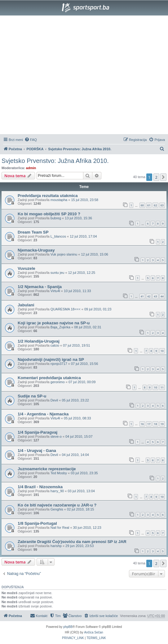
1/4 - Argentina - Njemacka (43, 414)
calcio (55, 345)
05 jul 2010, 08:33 (77, 418)
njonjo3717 (59, 364)
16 (142, 424)
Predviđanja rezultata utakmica (48, 196)
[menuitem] (31, 140)
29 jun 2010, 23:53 (80, 546)
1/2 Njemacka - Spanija (40, 287)
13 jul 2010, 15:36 (78, 218)
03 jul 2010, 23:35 (84, 473)
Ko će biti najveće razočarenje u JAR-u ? (57, 505)
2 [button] (156, 177)
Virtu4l (55, 291)
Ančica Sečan (94, 632)
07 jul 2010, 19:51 (76, 345)
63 (162, 205)
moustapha (59, 200)
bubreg (56, 218)
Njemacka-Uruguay (36, 250)
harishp (56, 546)
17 (149, 424)
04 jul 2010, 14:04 (75, 455)
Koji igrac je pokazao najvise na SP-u (54, 323)
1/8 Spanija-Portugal (37, 523)
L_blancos (58, 236)
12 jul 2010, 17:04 (83, 236)
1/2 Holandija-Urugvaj (39, 341)
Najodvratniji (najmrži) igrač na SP (51, 359)
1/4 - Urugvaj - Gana (37, 451)
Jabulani (26, 305)
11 (162, 387)
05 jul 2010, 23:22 (75, 400)
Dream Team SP (33, 232)
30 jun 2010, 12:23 (87, 528)
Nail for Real (60, 528)
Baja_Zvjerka (60, 327)
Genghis (57, 509)
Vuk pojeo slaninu (64, 254)
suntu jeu (57, 273)
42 (149, 296)
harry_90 (57, 491)
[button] (163, 177)
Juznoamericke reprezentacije (47, 469)
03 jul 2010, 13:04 (81, 491)
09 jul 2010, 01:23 (98, 309)
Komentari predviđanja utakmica (49, 378)
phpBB (68, 627)
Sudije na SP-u (32, 396)
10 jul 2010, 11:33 (77, 291)
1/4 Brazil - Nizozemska (40, 487)
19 (162, 424)
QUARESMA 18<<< (66, 309)
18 (155, 424)
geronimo (58, 382)
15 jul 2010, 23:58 (84, 200)
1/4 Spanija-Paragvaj (38, 432)
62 (155, 205)
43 (155, 296)
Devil (54, 400)
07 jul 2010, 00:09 (82, 382)
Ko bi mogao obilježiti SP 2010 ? (49, 214)
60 (142, 205)
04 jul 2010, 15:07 (79, 436)
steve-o (56, 436)
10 (162, 351)
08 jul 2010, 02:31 (88, 327)
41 (142, 296)
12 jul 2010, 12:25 (82, 273)
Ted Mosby (59, 473)
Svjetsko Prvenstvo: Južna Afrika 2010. (55, 161)
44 (162, 296)
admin (31, 168)
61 (149, 205)
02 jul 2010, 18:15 (80, 509)
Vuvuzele (27, 268)
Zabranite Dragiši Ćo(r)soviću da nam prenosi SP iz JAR (72, 542)
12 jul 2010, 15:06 (94, 254)
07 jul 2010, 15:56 (84, 364)
